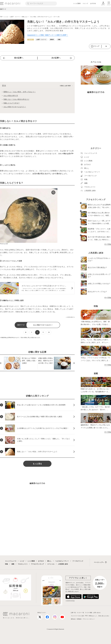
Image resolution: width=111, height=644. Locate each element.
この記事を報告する (70, 317)
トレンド (85, 3)
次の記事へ (56, 58)
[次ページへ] (49, 332)
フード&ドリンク (78, 561)
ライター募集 (89, 613)
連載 (13, 564)
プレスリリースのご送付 (77, 616)
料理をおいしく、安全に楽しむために (99, 616)
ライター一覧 (80, 613)
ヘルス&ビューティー (62, 561)
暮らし (49, 561)
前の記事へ (19, 58)
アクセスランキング (37, 564)
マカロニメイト (23, 564)
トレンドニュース (11, 561)
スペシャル (51, 564)
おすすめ (93, 3)
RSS (86, 616)
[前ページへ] (26, 332)
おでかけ (41, 561)
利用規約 (79, 619)
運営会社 (73, 619)
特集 (6, 564)
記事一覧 (73, 613)
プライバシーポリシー (89, 619)
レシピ (22, 561)
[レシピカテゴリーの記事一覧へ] (31, 40)
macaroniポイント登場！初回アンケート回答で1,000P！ (48, 35)
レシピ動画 (77, 3)
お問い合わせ (97, 613)
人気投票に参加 (63, 564)
